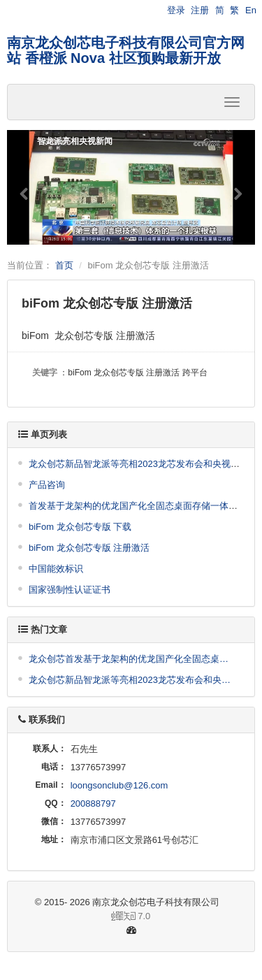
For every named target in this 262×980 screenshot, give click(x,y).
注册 (200, 10)
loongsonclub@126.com (119, 785)
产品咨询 (47, 485)
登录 (176, 10)
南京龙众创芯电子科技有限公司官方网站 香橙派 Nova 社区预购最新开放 (126, 50)
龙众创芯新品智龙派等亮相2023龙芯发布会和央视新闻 (139, 464)
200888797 (93, 804)
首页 (64, 265)
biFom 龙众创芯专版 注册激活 (89, 548)
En (251, 10)
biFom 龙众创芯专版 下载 (80, 527)
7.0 (84, 917)
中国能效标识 (56, 569)
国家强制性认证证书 (70, 590)
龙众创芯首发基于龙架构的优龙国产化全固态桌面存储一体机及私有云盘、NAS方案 (133, 659)
